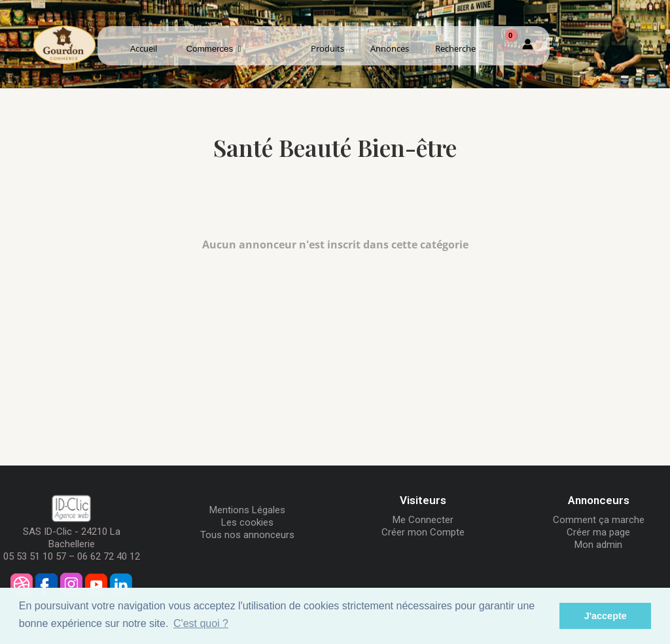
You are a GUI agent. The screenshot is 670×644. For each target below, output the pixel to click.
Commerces (214, 49)
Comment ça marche (599, 520)
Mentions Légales (247, 510)
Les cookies (247, 522)
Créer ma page (598, 532)
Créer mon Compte (423, 532)
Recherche (455, 48)
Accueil (144, 48)
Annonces (390, 48)
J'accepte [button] (606, 616)
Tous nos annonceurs (247, 535)
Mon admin (598, 545)
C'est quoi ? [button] (201, 623)
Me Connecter (423, 520)
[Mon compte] (528, 46)
